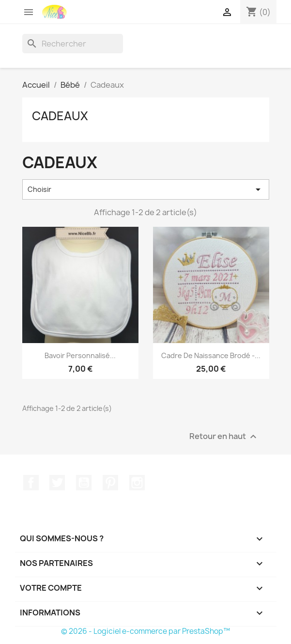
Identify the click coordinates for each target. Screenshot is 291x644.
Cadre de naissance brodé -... (211, 355)
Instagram (137, 483)
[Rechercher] (73, 44)
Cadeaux (60, 116)
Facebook (31, 483)
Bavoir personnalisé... (80, 355)
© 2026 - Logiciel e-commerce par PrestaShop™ (145, 631)
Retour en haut (224, 436)
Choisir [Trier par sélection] (146, 189)
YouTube (84, 483)
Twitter (57, 483)
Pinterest (110, 483)
